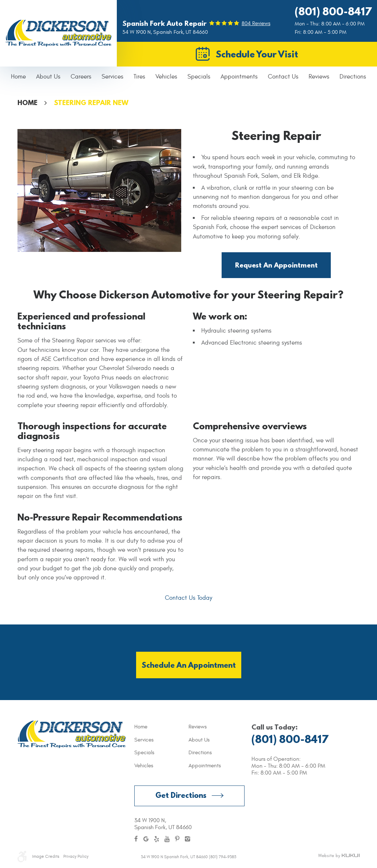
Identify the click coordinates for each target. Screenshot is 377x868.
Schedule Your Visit (257, 54)
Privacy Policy (76, 856)
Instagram (188, 839)
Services (112, 77)
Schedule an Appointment (189, 665)
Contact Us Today (188, 598)
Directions (353, 77)
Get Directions (181, 795)
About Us (48, 77)
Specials (199, 77)
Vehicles (166, 77)
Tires (139, 77)
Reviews (319, 77)
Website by (339, 856)
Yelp (156, 839)
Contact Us (283, 77)
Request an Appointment (276, 265)
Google (146, 839)
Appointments (239, 77)
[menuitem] (18, 77)
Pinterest (177, 839)
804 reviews (256, 23)
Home (18, 77)
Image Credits (46, 856)
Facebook (136, 839)
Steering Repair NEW (91, 103)
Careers (81, 77)
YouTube (167, 839)
